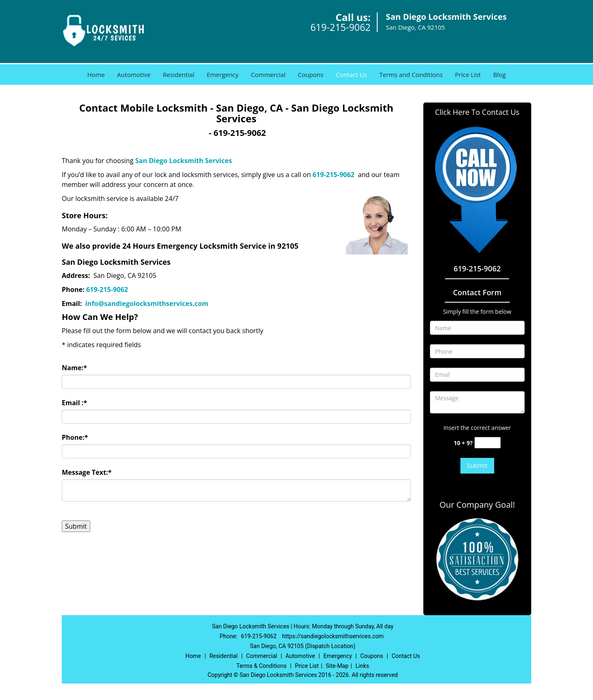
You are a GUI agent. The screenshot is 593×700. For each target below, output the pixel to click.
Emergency (223, 75)
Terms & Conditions (261, 666)
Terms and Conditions (411, 75)
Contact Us (351, 75)
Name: (74, 368)
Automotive (134, 75)
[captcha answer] (488, 443)
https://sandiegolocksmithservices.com (333, 636)
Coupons (311, 75)
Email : (75, 403)
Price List (468, 75)
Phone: (75, 437)
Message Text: (87, 472)
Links (362, 666)
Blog (499, 75)
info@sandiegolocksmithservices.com (148, 303)
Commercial (268, 75)
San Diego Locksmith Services (183, 161)
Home (96, 75)
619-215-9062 (341, 27)
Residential (179, 75)
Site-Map (337, 666)
